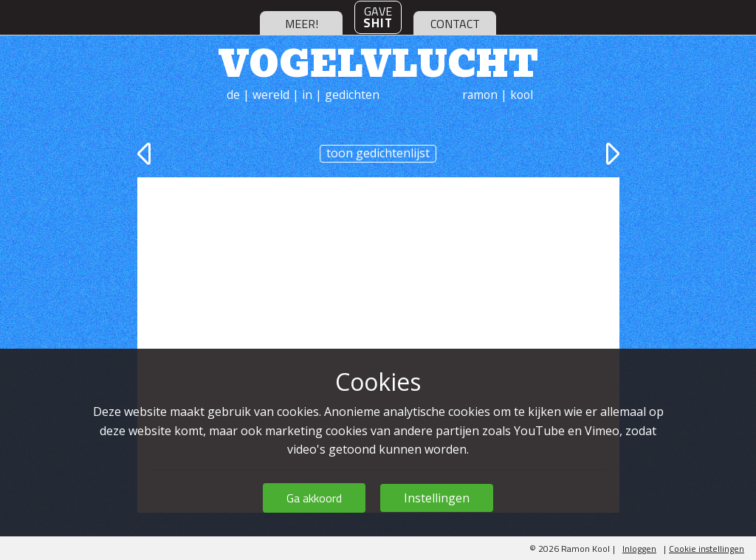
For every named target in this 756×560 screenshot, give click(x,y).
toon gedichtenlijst (378, 153)
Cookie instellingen (707, 549)
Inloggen (639, 549)
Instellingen (437, 498)
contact (455, 24)
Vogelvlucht (378, 61)
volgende (611, 154)
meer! (302, 24)
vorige (146, 154)
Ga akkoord (314, 498)
